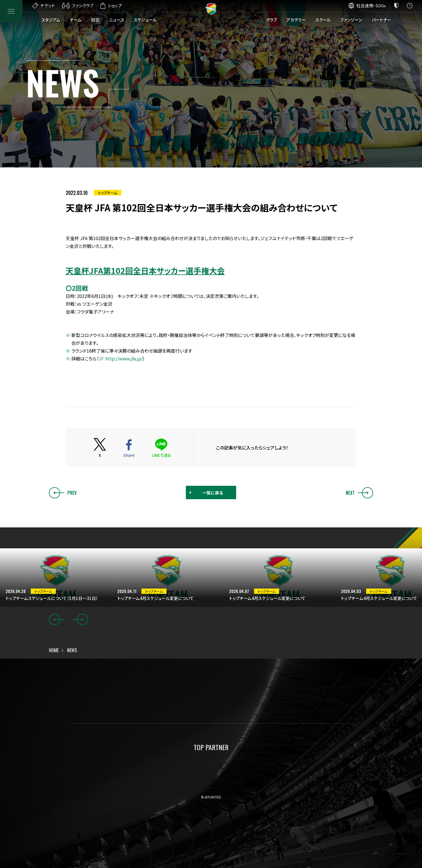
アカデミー (296, 20)
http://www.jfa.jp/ (124, 358)
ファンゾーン (351, 20)
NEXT (359, 493)
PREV (63, 493)
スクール (323, 20)
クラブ (272, 20)
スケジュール (145, 20)
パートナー (381, 20)
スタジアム (51, 20)
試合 (95, 20)
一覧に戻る (213, 493)
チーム (76, 20)
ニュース (117, 20)
